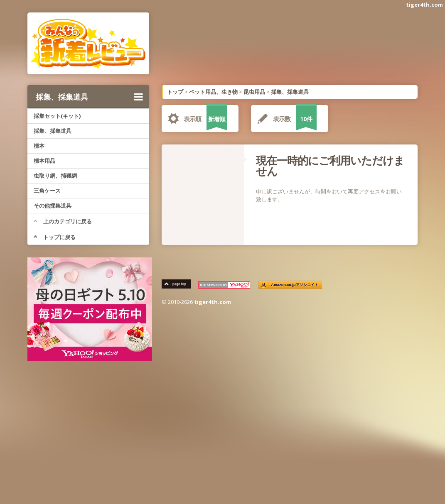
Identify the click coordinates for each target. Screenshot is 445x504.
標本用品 (44, 161)
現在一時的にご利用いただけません (330, 166)
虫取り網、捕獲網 (55, 176)
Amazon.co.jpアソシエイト (295, 285)
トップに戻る (55, 237)
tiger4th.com (424, 5)
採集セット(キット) (57, 116)
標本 (39, 146)
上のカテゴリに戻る (63, 221)
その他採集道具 (53, 206)
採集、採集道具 (89, 97)
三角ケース (47, 191)
